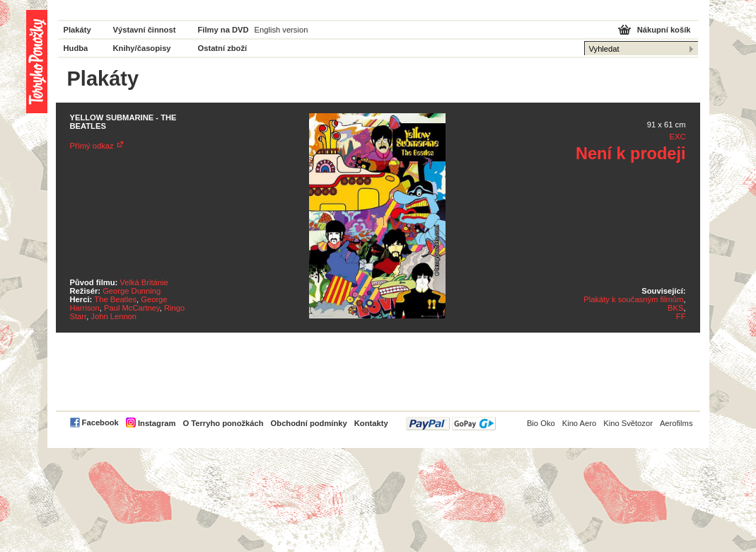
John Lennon (114, 316)
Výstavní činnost (145, 30)
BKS (675, 308)
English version (281, 30)
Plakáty (77, 30)
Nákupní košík (664, 30)
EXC (677, 137)
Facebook (100, 422)
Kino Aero (580, 423)
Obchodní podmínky (309, 423)
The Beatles (115, 299)
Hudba (76, 48)
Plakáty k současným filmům (633, 299)
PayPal (451, 424)
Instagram (157, 423)
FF (681, 316)
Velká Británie (144, 282)
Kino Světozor (628, 423)
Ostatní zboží (223, 48)
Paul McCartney (132, 308)
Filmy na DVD (223, 30)
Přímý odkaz (92, 146)
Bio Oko (541, 423)
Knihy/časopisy (142, 48)
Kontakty (371, 423)
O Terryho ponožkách (223, 423)
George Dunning (132, 291)
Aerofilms (676, 423)
